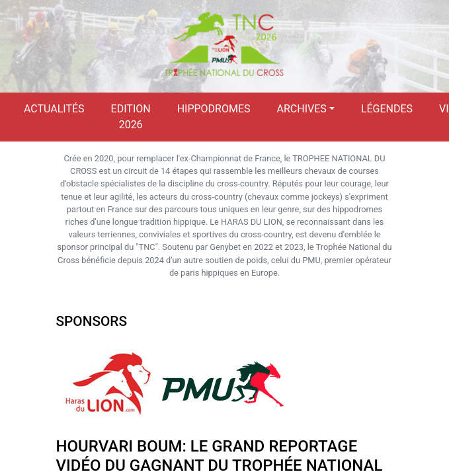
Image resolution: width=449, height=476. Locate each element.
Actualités (54, 109)
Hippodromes (214, 109)
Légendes (387, 109)
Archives (302, 109)
